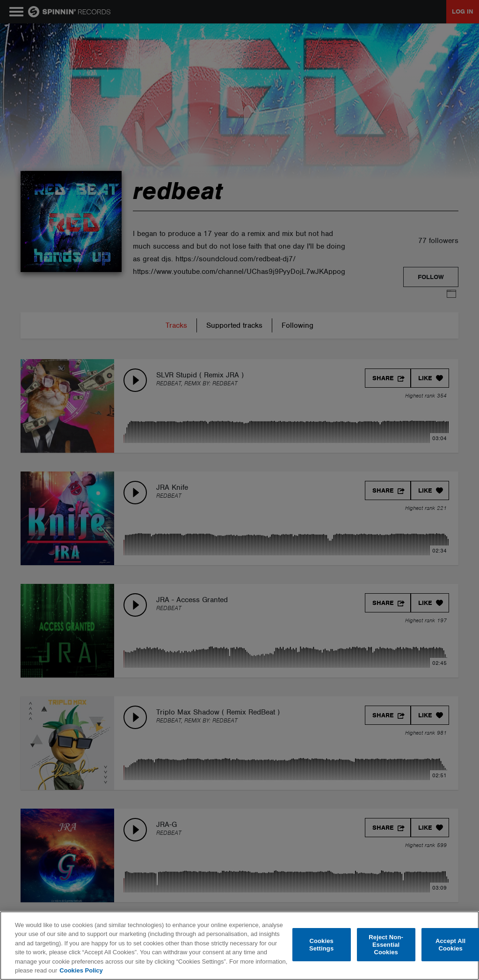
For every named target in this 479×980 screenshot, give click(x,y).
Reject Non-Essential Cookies (386, 945)
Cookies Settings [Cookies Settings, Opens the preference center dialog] (321, 945)
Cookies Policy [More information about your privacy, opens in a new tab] (81, 970)
